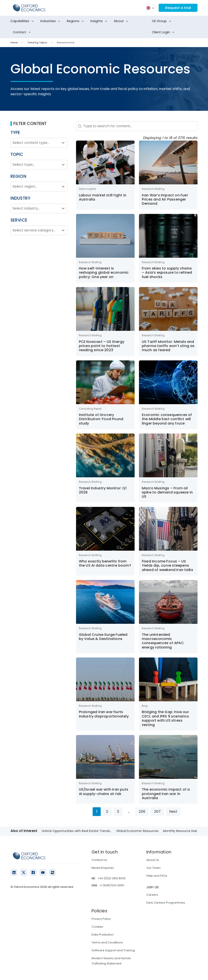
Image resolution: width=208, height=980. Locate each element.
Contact (23, 32)
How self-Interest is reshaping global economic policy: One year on (104, 273)
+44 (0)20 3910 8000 (112, 878)
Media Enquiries (103, 868)
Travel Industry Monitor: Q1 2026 (103, 490)
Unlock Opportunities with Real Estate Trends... (77, 831)
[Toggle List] (63, 143)
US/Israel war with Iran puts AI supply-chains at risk (104, 791)
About (122, 21)
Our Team (153, 868)
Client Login (164, 32)
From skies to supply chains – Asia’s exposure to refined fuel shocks (167, 273)
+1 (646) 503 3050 (112, 885)
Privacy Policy (101, 919)
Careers (152, 895)
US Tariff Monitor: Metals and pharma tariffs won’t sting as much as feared (168, 346)
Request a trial (178, 8)
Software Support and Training (113, 950)
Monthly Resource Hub (180, 831)
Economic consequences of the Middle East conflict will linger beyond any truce (167, 419)
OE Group (162, 21)
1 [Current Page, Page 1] (97, 812)
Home (14, 42)
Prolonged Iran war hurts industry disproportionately (104, 714)
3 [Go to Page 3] (118, 812)
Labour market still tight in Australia (103, 197)
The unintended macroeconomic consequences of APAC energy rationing (163, 641)
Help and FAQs (157, 876)
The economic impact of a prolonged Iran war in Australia (166, 794)
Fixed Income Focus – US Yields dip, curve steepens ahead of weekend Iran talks (167, 566)
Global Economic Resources (137, 831)
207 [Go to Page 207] (157, 812)
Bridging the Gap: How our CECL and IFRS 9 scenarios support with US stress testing (165, 718)
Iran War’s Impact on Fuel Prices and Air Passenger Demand (165, 199)
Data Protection (103, 935)
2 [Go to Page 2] (107, 812)
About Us (153, 860)
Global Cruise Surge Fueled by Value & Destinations (103, 637)
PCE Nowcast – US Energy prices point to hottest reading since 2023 (102, 346)
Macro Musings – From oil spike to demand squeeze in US (167, 492)
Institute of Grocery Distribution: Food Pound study (101, 419)
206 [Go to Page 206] (142, 812)
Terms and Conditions (107, 942)
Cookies (97, 927)
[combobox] (35, 143)
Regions (76, 21)
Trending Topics (37, 42)
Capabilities (23, 21)
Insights (100, 21)
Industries (51, 21)
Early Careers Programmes (166, 903)
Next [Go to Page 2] (173, 812)
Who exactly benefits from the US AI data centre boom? (105, 563)
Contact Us (99, 860)
